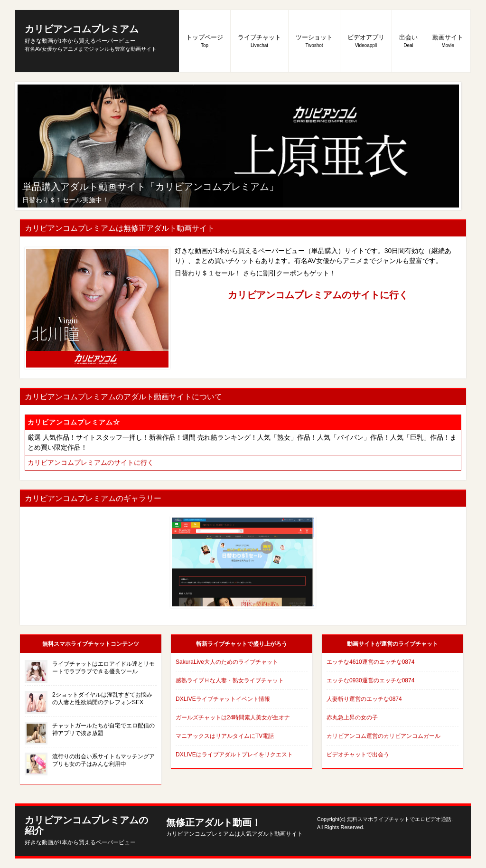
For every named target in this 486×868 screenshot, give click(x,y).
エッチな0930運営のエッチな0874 (370, 680)
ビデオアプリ (366, 41)
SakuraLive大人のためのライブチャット (227, 662)
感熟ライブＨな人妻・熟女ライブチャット (230, 680)
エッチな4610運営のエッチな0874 (370, 662)
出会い (408, 41)
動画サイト (448, 41)
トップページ (205, 41)
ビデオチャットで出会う (358, 755)
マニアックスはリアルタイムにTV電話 (225, 736)
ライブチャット (259, 41)
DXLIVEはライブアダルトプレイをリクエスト (234, 755)
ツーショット (314, 41)
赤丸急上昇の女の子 (352, 717)
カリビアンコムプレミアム (82, 34)
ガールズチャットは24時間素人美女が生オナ (233, 717)
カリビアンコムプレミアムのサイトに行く (318, 295)
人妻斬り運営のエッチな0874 (364, 699)
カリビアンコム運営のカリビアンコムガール (383, 736)
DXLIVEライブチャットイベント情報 (223, 699)
